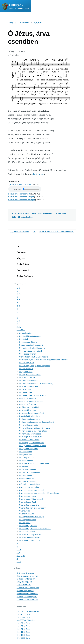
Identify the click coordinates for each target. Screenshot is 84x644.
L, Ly (18, 321)
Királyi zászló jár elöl (25, 582)
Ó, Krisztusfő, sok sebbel (29, 407)
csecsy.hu (16, 5)
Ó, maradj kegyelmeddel (29, 425)
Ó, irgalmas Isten (26, 372)
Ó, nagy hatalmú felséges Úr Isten (32, 446)
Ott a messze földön (27, 532)
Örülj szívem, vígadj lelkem (30, 484)
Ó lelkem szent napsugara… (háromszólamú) (37, 422)
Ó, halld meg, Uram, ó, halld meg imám (34, 366)
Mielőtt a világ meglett (25, 591)
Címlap (11, 23)
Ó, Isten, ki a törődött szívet (30, 375)
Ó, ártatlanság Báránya (28, 342)
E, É (18, 300)
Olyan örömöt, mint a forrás (30, 416)
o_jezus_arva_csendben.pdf (19, 194)
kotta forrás (39, 174)
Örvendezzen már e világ (29, 487)
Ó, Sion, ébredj (25, 523)
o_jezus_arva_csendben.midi (19, 184)
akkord (21, 213)
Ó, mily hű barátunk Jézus (29, 440)
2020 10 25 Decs (23, 614)
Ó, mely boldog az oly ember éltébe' (33, 431)
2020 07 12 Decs (23, 626)
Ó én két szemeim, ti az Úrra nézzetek (34, 357)
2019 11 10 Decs (23, 632)
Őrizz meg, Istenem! (27, 458)
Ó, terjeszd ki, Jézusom (28, 526)
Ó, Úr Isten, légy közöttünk (30, 541)
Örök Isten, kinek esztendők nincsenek (34, 464)
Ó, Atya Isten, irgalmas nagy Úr (31, 345)
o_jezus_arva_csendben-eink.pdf (21, 197)
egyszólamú (61, 213)
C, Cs (19, 294)
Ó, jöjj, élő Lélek (25, 389)
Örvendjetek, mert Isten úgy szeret (33, 508)
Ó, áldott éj (23, 339)
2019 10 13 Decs (23, 635)
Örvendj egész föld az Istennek (31, 499)
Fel (34, 232)
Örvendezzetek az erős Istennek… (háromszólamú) (39, 493)
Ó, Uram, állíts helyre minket (30, 535)
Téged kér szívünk (24, 585)
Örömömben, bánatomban (29, 472)
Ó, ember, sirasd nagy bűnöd (30, 351)
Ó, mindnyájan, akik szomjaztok (32, 443)
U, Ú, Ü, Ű (21, 556)
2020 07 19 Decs (23, 623)
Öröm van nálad (25, 475)
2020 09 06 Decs (23, 617)
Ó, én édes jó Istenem (28, 354)
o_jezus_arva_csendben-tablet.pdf (21, 200)
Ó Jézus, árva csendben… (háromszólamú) (57, 232)
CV (18, 246)
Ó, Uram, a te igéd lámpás (29, 538)
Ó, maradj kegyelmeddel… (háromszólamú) (36, 428)
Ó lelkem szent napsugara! (30, 419)
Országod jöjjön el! (27, 478)
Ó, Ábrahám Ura (26, 333)
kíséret (34, 213)
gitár (27, 213)
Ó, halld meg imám (27, 363)
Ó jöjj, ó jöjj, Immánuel (28, 398)
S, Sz (19, 550)
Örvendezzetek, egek (28, 496)
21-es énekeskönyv (26, 217)
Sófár (14, 217)
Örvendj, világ (25, 511)
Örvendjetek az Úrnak (28, 502)
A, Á (18, 288)
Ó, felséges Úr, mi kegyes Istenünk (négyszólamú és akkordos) (44, 360)
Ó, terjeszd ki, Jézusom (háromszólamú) (35, 529)
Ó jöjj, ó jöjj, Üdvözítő (27, 404)
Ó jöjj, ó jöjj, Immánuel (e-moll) (31, 401)
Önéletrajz (22, 252)
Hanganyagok (23, 270)
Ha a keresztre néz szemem (28, 576)
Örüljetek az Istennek (27, 481)
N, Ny (19, 327)
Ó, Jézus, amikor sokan (19, 232)
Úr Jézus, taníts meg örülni (27, 597)
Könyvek (21, 258)
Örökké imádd (25, 466)
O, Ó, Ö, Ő (38, 23)
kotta (14, 213)
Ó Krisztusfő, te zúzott (28, 410)
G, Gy (19, 306)
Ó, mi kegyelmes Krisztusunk (31, 437)
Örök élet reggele (26, 461)
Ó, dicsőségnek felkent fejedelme (32, 348)
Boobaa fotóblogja (25, 276)
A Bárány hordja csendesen (27, 594)
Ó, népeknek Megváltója (29, 449)
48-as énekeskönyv (46, 213)
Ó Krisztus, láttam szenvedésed (32, 413)
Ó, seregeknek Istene (28, 520)
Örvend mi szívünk (26, 514)
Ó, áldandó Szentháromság (30, 336)
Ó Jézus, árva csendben (29, 381)
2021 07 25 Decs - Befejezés (28, 611)
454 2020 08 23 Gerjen (26, 620)
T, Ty (18, 553)
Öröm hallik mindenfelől (28, 469)
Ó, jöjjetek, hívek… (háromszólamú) (33, 395)
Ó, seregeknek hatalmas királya (31, 517)
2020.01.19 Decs (23, 629)
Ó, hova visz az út (26, 369)
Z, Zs (19, 562)
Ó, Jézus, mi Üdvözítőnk (29, 386)
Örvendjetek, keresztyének (30, 505)
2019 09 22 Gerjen (24, 638)
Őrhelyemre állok (26, 455)
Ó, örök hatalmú (25, 452)
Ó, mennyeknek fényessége (30, 434)
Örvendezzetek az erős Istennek (32, 490)
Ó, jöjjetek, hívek (26, 392)
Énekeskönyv (24, 23)
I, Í (18, 312)
